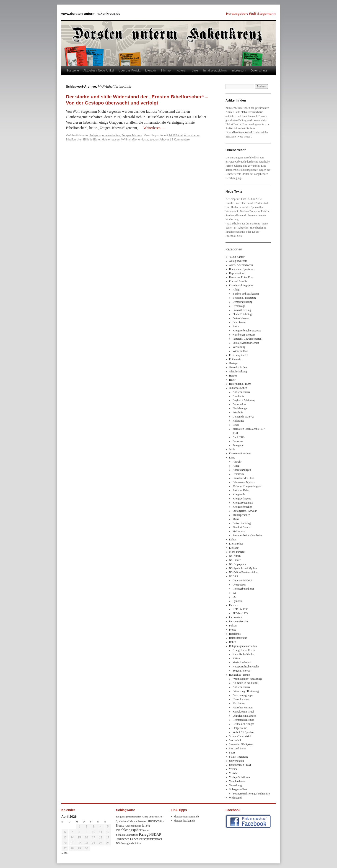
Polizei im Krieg (242, 523)
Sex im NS (235, 740)
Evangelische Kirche (244, 650)
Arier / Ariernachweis (241, 265)
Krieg (232, 458)
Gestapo (234, 363)
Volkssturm (239, 531)
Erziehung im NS (239, 355)
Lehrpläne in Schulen (244, 716)
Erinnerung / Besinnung (246, 691)
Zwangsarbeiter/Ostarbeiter (248, 535)
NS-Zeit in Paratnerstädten (244, 572)
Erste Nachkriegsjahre (241, 285)
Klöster (237, 658)
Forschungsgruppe (243, 695)
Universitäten (237, 761)
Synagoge (238, 445)
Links (195, 70)
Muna (236, 519)
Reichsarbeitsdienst (243, 589)
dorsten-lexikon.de (185, 821)
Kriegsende (239, 494)
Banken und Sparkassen (242, 269)
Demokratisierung (242, 302)
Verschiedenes (237, 781)
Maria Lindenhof (242, 662)
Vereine (233, 769)
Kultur (233, 540)
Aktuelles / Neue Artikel (99, 70)
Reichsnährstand (238, 638)
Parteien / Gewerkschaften (247, 339)
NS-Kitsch (235, 556)
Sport (232, 753)
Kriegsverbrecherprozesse (247, 331)
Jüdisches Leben (238, 388)
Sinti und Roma (238, 748)
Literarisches (236, 544)
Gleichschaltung (238, 372)
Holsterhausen (111, 140)
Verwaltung (239, 347)
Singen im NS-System (241, 744)
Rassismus (235, 634)
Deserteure (238, 474)
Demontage (239, 306)
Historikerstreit (241, 699)
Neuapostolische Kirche (246, 667)
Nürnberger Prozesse (244, 335)
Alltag (236, 290)
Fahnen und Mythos (244, 482)
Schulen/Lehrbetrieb (240, 736)
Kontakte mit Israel (243, 712)
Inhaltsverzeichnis (215, 70)
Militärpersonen (241, 515)
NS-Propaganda (238, 564)
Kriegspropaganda (243, 503)
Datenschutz (259, 70)
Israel (236, 425)
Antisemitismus (241, 392)
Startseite (73, 70)
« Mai (65, 853)
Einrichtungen (240, 408)
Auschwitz (238, 396)
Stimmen (166, 70)
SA (234, 593)
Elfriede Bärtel (92, 140)
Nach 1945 (238, 437)
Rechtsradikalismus (243, 720)
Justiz (236, 326)
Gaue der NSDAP (242, 580)
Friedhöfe (238, 412)
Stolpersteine (240, 728)
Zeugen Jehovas (132, 135)
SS (234, 597)
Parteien (234, 605)
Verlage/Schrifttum (240, 777)
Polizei (233, 626)
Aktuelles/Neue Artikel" (240, 132)
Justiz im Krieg (241, 490)
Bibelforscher (74, 140)
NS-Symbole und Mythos (243, 568)
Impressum (239, 70)
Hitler (232, 380)
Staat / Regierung (239, 757)
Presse (233, 630)
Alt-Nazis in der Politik (245, 683)
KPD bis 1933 (240, 609)
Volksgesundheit (238, 789)
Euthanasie (235, 359)
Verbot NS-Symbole (244, 732)
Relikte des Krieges (243, 724)
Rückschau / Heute (240, 675)
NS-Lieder (235, 560)
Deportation (239, 404)
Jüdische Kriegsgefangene (247, 486)
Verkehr (233, 773)
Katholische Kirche (243, 654)
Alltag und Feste (238, 261)
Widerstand (235, 798)
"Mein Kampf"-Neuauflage (248, 679)
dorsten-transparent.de (187, 817)
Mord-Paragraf (237, 552)
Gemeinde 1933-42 (243, 417)
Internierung (239, 322)
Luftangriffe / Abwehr (245, 511)
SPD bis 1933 (240, 613)
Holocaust (238, 421)
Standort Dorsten (242, 527)
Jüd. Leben (239, 703)
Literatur (150, 70)
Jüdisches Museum (243, 708)
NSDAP (234, 576)
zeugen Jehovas (159, 140)
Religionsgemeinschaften (105, 135)
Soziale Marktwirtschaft (246, 343)
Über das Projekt (130, 70)
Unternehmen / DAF (240, 765)
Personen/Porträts (239, 621)
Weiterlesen (154, 128)
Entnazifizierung (242, 310)
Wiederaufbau (240, 351)
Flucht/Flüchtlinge (243, 314)
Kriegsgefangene (242, 499)
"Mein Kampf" (237, 257)
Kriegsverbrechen (242, 507)
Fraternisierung (241, 318)
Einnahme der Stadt (243, 478)
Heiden (233, 376)
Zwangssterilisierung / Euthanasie (251, 794)
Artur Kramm (192, 135)
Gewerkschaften (238, 367)
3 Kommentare (181, 140)
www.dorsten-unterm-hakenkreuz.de (91, 14)
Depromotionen (238, 273)
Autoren (182, 70)
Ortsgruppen (239, 585)
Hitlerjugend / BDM (240, 384)
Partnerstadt (236, 617)
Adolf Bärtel (176, 135)
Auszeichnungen (242, 470)
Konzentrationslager (240, 453)
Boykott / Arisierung (244, 400)
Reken (233, 642)
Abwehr (237, 462)
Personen (238, 441)
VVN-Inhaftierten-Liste (135, 140)
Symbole (237, 601)
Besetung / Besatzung (244, 298)
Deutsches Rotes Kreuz (242, 277)
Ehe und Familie (238, 281)
